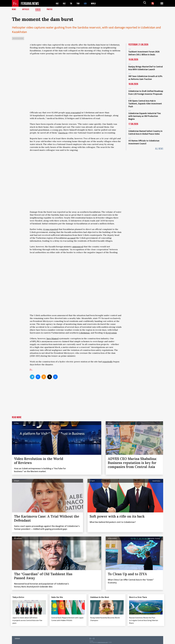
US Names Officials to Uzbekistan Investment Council (144, 139)
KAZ (57, 3)
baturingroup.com (103, 642)
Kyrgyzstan (111, 333)
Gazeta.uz (63, 133)
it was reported (51, 229)
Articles (26, 9)
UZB (87, 3)
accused (71, 238)
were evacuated (73, 113)
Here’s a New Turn (139, 597)
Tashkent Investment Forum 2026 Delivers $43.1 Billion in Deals (144, 53)
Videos (38, 9)
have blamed (53, 338)
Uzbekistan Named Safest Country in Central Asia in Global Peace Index (145, 130)
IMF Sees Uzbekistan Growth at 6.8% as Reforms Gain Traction (145, 77)
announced (78, 247)
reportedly (108, 362)
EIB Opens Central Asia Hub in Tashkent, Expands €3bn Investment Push (145, 102)
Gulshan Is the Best (101, 597)
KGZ (65, 3)
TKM (79, 3)
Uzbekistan (84, 333)
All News (159, 145)
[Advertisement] (76, 399)
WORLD (95, 3)
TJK (72, 3)
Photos (50, 9)
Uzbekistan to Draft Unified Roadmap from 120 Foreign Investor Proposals (146, 91)
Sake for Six (58, 597)
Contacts (17, 637)
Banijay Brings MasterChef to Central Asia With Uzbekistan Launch (146, 67)
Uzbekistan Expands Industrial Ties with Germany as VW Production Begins (145, 114)
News (14, 9)
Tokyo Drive (20, 597)
